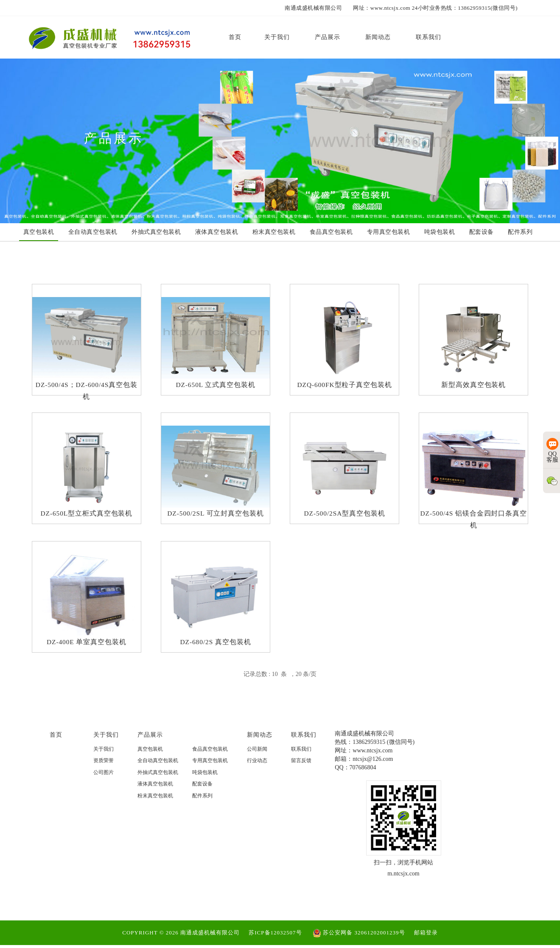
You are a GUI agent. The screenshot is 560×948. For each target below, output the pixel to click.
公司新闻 (257, 756)
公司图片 (104, 779)
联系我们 (304, 741)
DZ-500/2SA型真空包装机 (344, 515)
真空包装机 (150, 756)
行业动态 (257, 767)
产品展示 (150, 741)
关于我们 (106, 741)
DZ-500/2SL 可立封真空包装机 (216, 515)
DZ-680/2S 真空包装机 (215, 644)
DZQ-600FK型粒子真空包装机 (344, 386)
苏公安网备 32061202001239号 (359, 935)
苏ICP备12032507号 (275, 935)
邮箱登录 (426, 935)
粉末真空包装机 (155, 802)
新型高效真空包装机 (474, 386)
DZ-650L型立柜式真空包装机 (87, 515)
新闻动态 (260, 741)
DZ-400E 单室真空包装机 (86, 644)
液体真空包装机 (155, 791)
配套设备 (202, 791)
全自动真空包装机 (158, 767)
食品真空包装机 (210, 756)
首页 (56, 741)
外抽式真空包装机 (158, 779)
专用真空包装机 (210, 767)
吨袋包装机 (205, 779)
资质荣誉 (104, 767)
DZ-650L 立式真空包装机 (216, 386)
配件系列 (202, 802)
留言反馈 (301, 767)
